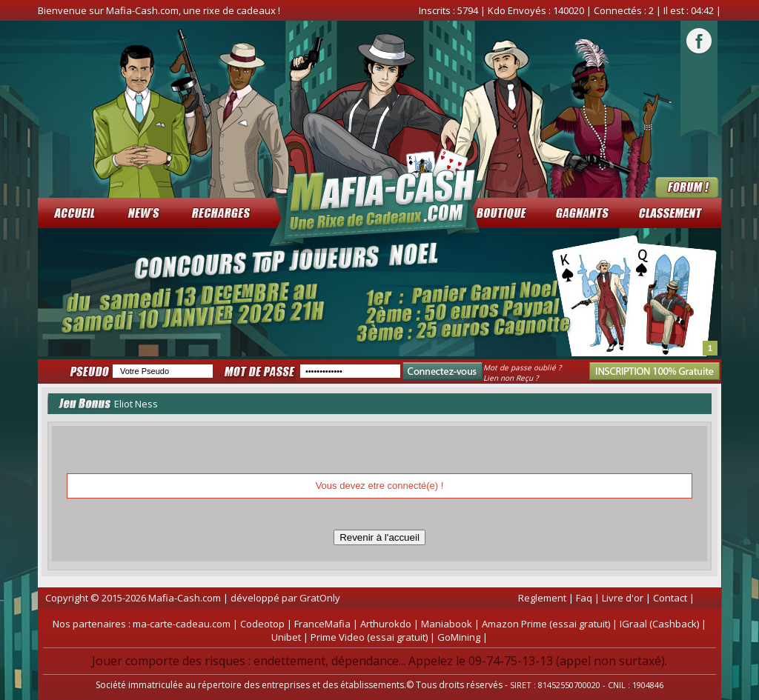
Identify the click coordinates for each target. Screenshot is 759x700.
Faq (584, 598)
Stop (714, 351)
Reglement (542, 598)
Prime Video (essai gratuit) (369, 637)
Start (703, 351)
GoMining (459, 637)
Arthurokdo (386, 624)
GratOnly (320, 598)
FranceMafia (322, 624)
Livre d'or (623, 598)
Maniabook (447, 624)
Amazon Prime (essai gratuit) (546, 624)
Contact (670, 598)
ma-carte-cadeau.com (182, 624)
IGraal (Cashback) (659, 624)
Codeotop (262, 624)
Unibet (286, 637)
